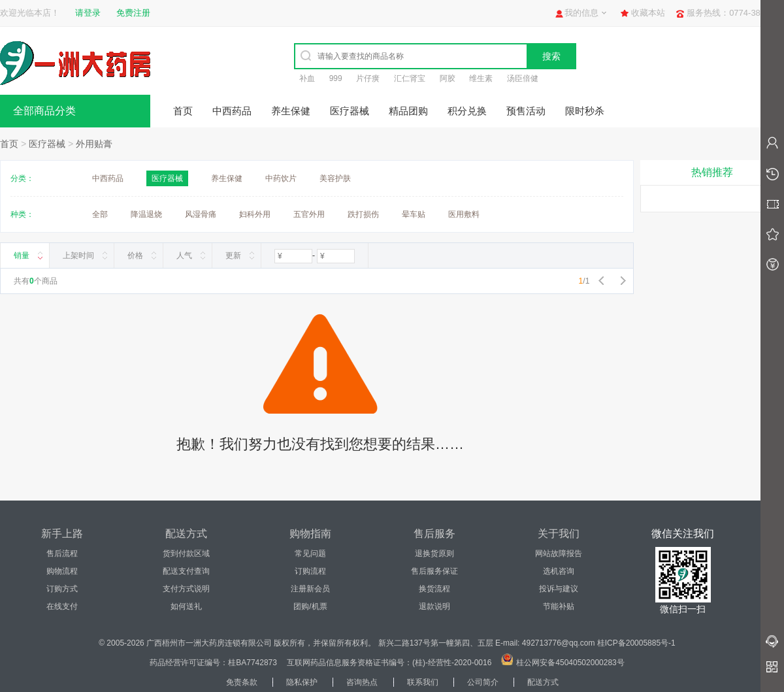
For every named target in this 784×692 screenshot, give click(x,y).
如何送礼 (186, 606)
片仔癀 (368, 78)
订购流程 (310, 571)
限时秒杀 (585, 111)
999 (336, 78)
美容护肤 (335, 178)
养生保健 (291, 111)
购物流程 (62, 571)
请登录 (88, 13)
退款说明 (434, 606)
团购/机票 (310, 606)
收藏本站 (648, 13)
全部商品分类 (44, 111)
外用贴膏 (94, 144)
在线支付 (62, 606)
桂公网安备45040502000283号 (570, 663)
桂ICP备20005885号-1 (636, 643)
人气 (184, 255)
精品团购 (408, 111)
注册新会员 (310, 589)
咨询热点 (362, 682)
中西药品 (232, 111)
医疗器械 (350, 111)
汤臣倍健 (523, 78)
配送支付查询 (186, 571)
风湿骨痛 (201, 214)
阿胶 (448, 78)
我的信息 (581, 13)
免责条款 (242, 682)
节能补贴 (559, 606)
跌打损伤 (363, 214)
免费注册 (133, 13)
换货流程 (434, 589)
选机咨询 (559, 571)
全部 (100, 214)
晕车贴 (414, 214)
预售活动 (526, 111)
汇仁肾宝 (410, 78)
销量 (22, 255)
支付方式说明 (186, 589)
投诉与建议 (559, 589)
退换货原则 (434, 553)
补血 (307, 78)
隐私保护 (302, 682)
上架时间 (78, 255)
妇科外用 (255, 214)
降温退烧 (146, 214)
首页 (183, 111)
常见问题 (310, 553)
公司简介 (483, 682)
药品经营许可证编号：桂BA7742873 (213, 663)
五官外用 (309, 214)
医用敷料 (464, 214)
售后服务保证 (434, 571)
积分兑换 (467, 111)
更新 (233, 255)
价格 (135, 255)
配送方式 (543, 682)
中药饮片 (281, 178)
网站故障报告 (559, 553)
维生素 (481, 78)
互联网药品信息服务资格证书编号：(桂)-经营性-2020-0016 (389, 663)
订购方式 (62, 589)
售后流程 (62, 553)
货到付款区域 (186, 553)
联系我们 (423, 682)
